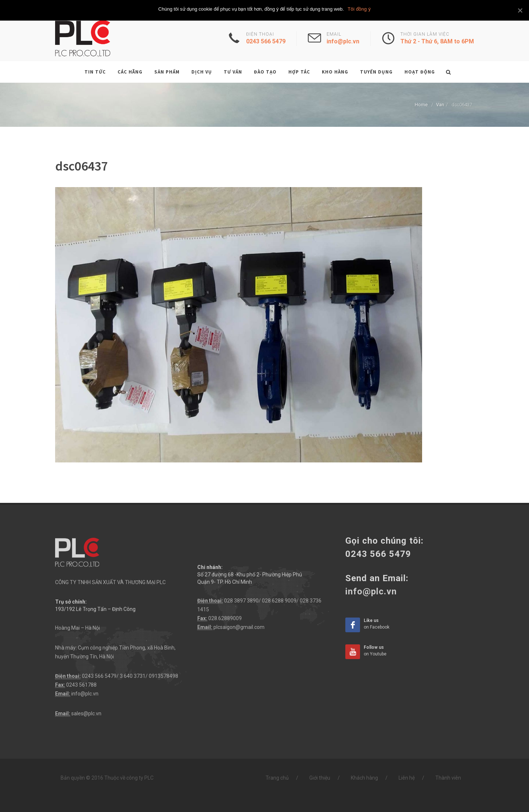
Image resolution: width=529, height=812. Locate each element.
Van (440, 105)
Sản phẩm (167, 72)
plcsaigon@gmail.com (239, 627)
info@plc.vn (85, 694)
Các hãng (130, 72)
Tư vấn (233, 72)
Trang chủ (277, 778)
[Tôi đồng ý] (520, 10)
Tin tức (95, 72)
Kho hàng (335, 72)
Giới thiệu (320, 778)
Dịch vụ (202, 72)
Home (421, 105)
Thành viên (448, 778)
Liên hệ (407, 778)
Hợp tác (299, 72)
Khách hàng (364, 778)
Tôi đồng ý (359, 9)
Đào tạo (265, 72)
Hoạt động (420, 72)
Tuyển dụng (376, 72)
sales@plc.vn (86, 713)
